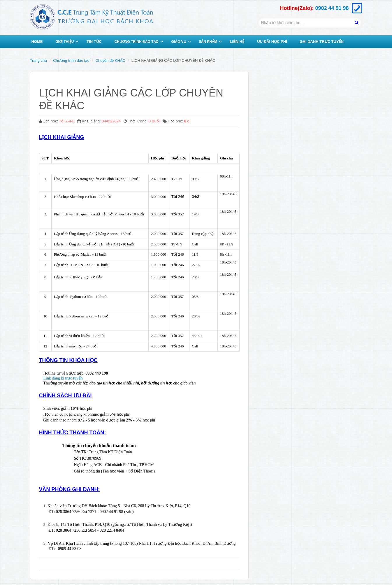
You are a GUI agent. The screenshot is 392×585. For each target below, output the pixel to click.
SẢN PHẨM (208, 42)
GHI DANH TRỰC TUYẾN (322, 42)
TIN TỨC (94, 42)
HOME (37, 42)
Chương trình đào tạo (71, 60)
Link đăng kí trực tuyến (63, 378)
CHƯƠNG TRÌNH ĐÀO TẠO (137, 42)
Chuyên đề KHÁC (110, 60)
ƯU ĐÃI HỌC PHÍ (272, 42)
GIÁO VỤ (179, 42)
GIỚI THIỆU (65, 42)
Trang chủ (39, 60)
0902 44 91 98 (332, 8)
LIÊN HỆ (237, 42)
